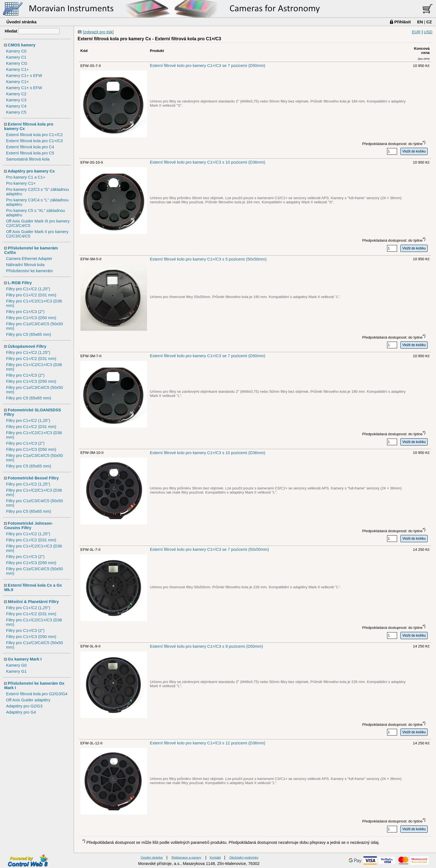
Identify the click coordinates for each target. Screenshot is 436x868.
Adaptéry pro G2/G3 (24, 706)
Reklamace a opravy (186, 857)
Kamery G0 (16, 665)
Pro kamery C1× (21, 183)
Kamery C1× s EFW (24, 88)
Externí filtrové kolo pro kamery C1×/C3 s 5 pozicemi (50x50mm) (208, 259)
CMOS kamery (22, 45)
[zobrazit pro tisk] (98, 32)
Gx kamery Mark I (25, 659)
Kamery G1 (16, 671)
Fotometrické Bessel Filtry (33, 478)
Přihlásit (402, 22)
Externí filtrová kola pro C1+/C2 (34, 135)
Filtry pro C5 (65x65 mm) (29, 334)
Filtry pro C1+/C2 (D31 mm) (31, 295)
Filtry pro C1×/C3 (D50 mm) (31, 318)
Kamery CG (17, 63)
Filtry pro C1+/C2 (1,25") (28, 289)
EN (420, 22)
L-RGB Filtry (20, 283)
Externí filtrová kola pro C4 (30, 147)
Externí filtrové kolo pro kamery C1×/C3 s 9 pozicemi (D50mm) (206, 646)
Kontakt (215, 857)
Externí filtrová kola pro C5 (30, 153)
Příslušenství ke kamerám (30, 271)
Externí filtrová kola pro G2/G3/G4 (37, 694)
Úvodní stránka (21, 22)
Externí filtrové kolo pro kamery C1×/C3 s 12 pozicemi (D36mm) (208, 743)
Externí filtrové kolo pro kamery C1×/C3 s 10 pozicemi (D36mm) (208, 162)
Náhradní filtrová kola (25, 265)
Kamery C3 (16, 100)
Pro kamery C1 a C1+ (26, 177)
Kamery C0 (16, 51)
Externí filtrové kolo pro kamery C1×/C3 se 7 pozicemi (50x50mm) (209, 549)
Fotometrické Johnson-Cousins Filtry (29, 526)
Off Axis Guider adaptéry (28, 700)
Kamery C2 (16, 94)
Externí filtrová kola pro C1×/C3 (34, 141)
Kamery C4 (16, 106)
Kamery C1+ (18, 69)
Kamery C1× (18, 82)
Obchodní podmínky (244, 857)
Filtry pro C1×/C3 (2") (25, 312)
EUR (416, 32)
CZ (429, 22)
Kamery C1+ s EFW (24, 76)
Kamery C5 (16, 112)
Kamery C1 (16, 57)
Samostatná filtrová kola (28, 159)
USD (428, 32)
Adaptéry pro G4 (21, 712)
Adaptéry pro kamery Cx (31, 171)
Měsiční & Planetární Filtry (33, 602)
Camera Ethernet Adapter (29, 259)
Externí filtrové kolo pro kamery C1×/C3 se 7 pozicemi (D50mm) (208, 66)
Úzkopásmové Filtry (27, 346)
